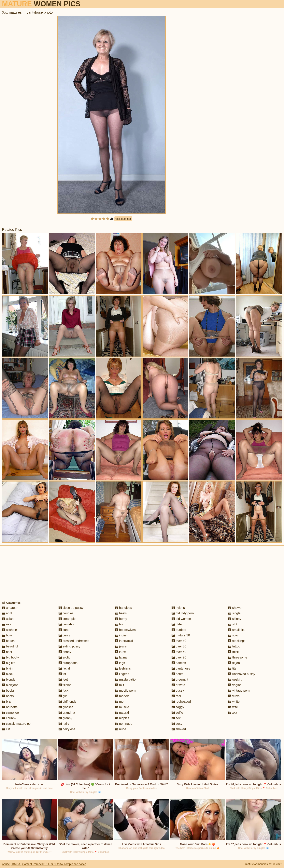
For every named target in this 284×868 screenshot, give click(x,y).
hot (119, 624)
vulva (234, 696)
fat (62, 674)
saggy (178, 707)
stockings (237, 641)
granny (65, 718)
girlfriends (67, 702)
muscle (122, 707)
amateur (10, 608)
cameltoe (10, 713)
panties (179, 663)
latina (121, 657)
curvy (64, 635)
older (177, 624)
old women (181, 619)
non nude (124, 724)
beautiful (10, 646)
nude (121, 729)
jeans (121, 646)
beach (8, 641)
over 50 (179, 646)
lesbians (123, 668)
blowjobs (10, 685)
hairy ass (67, 729)
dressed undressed (74, 641)
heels (121, 613)
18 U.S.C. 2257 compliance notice (65, 864)
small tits (236, 630)
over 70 (179, 657)
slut (233, 624)
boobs (8, 691)
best (7, 652)
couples (66, 613)
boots (8, 696)
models (122, 696)
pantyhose (181, 668)
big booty (10, 657)
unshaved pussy (242, 674)
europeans (68, 663)
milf (120, 685)
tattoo (234, 646)
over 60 (179, 652)
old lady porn (183, 613)
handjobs (124, 608)
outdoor (179, 630)
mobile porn (125, 691)
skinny (235, 619)
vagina (235, 685)
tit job (234, 663)
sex (176, 718)
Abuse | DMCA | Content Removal (23, 864)
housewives (125, 630)
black (8, 674)
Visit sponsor (123, 219)
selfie (177, 713)
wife (233, 707)
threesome (238, 657)
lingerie (122, 674)
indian (121, 635)
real (176, 696)
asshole (9, 630)
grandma (67, 713)
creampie (67, 619)
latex (121, 652)
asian (8, 619)
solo (233, 635)
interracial (124, 641)
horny (121, 619)
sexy (177, 724)
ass (6, 624)
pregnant (180, 679)
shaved (179, 729)
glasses (66, 707)
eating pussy (69, 646)
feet (63, 679)
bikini (8, 668)
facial (64, 668)
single (234, 613)
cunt (64, 630)
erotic (64, 657)
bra (6, 702)
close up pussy (71, 608)
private (178, 685)
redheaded (181, 702)
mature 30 (181, 635)
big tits (9, 663)
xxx (233, 713)
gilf (63, 696)
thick (233, 652)
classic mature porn (18, 724)
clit (6, 729)
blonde (9, 679)
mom (121, 702)
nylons (178, 608)
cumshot (67, 624)
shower (235, 608)
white (234, 702)
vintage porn (239, 691)
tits (232, 668)
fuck (64, 691)
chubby (9, 718)
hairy (64, 724)
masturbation (126, 679)
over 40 (179, 641)
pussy (178, 691)
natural (122, 713)
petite (177, 674)
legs (120, 663)
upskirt (235, 679)
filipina (65, 685)
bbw (7, 635)
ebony (65, 652)
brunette (10, 707)
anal (7, 613)
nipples (122, 718)
